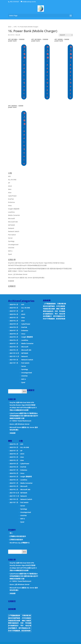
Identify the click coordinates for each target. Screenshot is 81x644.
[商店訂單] (66, 35)
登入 (11, 533)
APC (15, 27)
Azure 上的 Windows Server (18, 274)
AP (9, 183)
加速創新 (11, 281)
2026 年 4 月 (14, 304)
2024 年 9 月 (14, 324)
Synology (11, 241)
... (12, 27)
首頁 (9, 27)
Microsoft (11, 218)
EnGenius (11, 202)
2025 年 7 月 (14, 311)
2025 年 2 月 (14, 321)
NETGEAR (11, 225)
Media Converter (14, 215)
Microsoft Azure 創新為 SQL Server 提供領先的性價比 (26, 278)
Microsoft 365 (13, 222)
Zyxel (10, 254)
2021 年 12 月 (14, 353)
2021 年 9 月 (14, 360)
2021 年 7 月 (14, 363)
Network (11, 228)
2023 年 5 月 (14, 347)
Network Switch (14, 231)
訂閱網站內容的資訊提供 (18, 536)
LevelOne (11, 212)
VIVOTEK (11, 248)
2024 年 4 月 (14, 340)
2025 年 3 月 (14, 318)
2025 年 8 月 (14, 308)
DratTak (11, 199)
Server (10, 238)
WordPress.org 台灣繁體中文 (20, 543)
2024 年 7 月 (14, 330)
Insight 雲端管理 (14, 209)
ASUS (10, 186)
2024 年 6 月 (14, 334)
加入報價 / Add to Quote (24, 72)
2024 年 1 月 (14, 343)
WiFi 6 (10, 251)
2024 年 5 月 (14, 337)
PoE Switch (12, 235)
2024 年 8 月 (14, 327)
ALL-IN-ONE (12, 180)
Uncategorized (13, 245)
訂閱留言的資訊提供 (16, 540)
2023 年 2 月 (14, 350)
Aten (10, 189)
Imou (10, 206)
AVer (10, 193)
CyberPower (12, 196)
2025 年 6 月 (14, 314)
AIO (9, 176)
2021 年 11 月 (14, 356)
